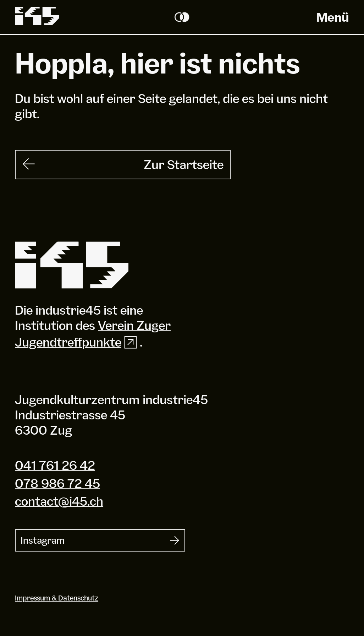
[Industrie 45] (72, 265)
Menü (333, 17)
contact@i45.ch (59, 501)
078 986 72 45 (57, 483)
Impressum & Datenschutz (57, 598)
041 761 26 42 (55, 466)
